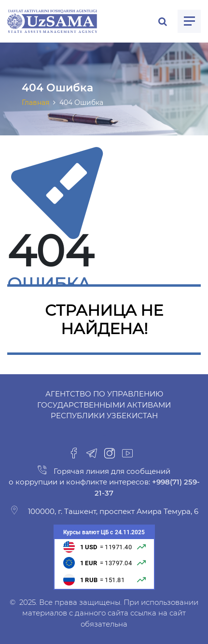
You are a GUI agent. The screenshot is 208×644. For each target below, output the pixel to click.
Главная (35, 102)
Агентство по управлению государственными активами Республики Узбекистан (104, 405)
